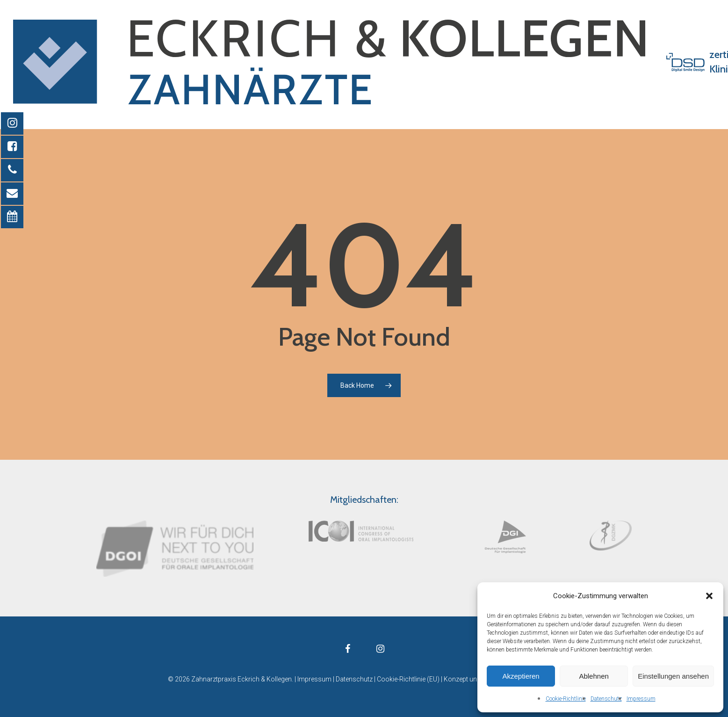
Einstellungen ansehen (673, 676)
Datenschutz (606, 699)
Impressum (641, 699)
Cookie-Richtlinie (566, 699)
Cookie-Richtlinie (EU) (408, 679)
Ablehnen (594, 676)
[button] (709, 596)
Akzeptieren (521, 676)
